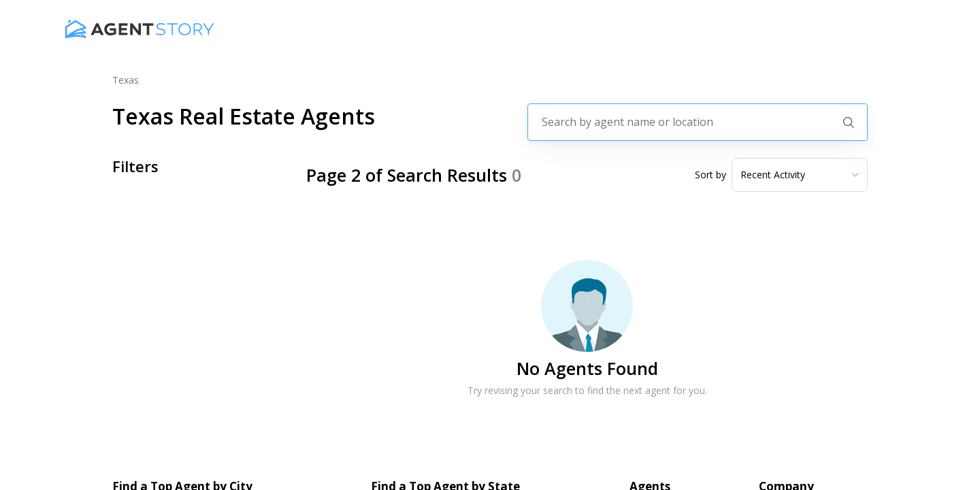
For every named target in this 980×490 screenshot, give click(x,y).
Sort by (710, 175)
